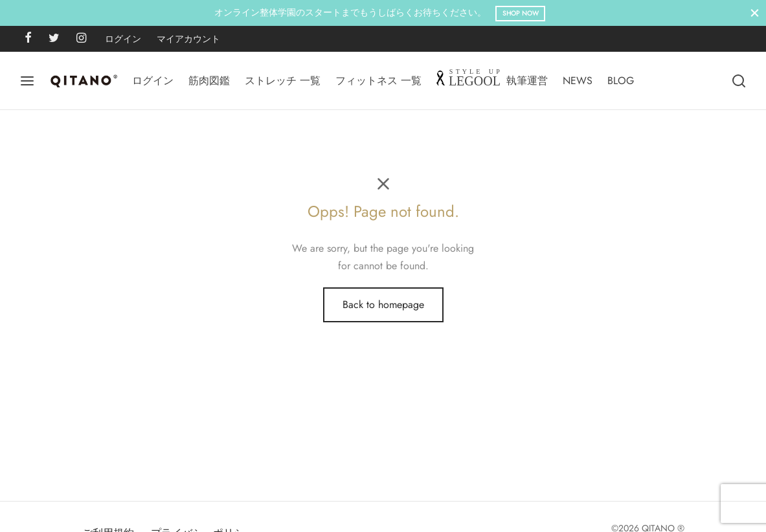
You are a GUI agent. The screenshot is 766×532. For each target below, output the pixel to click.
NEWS (578, 81)
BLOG (621, 81)
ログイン (123, 39)
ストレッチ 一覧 (283, 81)
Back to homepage (383, 305)
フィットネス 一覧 (378, 81)
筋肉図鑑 (209, 81)
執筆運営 (527, 81)
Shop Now (521, 13)
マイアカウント (188, 39)
